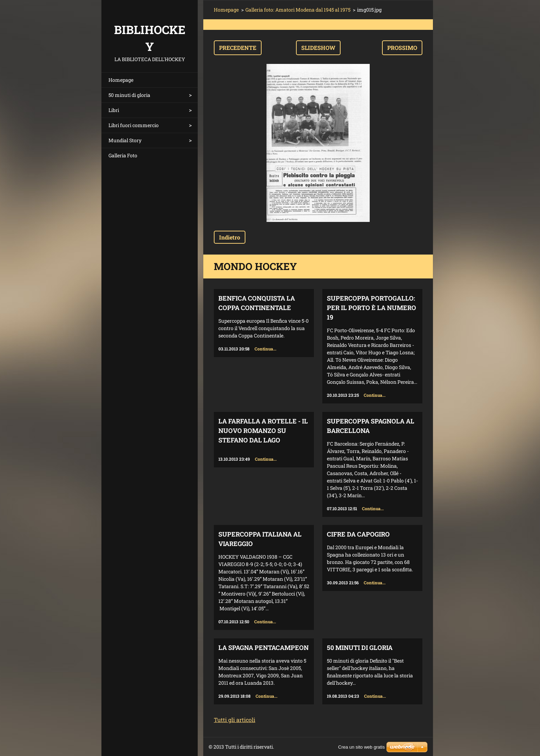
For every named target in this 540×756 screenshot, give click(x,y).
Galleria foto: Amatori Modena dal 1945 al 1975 (298, 10)
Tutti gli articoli (235, 720)
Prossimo (402, 48)
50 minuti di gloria (129, 95)
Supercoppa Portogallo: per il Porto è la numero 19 (371, 308)
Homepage (121, 80)
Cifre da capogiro (358, 534)
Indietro (230, 237)
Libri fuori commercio (134, 125)
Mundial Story (125, 140)
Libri (114, 110)
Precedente (238, 48)
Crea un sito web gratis (361, 747)
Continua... (265, 349)
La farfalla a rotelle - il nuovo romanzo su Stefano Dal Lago (263, 430)
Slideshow (318, 48)
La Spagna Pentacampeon (264, 647)
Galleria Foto (123, 155)
